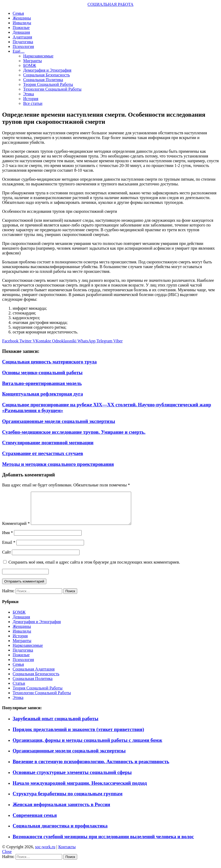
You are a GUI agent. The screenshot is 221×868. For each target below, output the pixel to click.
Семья (18, 13)
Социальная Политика (43, 80)
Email (9, 549)
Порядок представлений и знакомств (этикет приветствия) (78, 736)
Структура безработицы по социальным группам (68, 800)
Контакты (67, 853)
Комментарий (16, 530)
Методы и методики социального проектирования (58, 464)
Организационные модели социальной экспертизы (59, 421)
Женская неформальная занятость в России (61, 811)
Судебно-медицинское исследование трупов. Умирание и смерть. (74, 432)
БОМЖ (30, 65)
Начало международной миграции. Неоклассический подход (80, 789)
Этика (29, 94)
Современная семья (35, 822)
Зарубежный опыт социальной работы (55, 725)
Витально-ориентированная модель (42, 383)
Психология (23, 46)
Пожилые (21, 28)
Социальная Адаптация (34, 675)
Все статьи (33, 103)
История (31, 99)
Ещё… (19, 51)
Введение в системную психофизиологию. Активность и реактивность (91, 768)
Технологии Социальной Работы (52, 89)
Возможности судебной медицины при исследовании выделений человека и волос (103, 843)
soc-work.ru (45, 853)
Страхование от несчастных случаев (43, 453)
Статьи (19, 690)
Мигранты (33, 61)
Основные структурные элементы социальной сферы (72, 779)
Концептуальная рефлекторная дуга (43, 394)
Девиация (21, 32)
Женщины (22, 18)
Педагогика (23, 42)
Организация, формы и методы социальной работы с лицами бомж (87, 746)
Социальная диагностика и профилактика (60, 832)
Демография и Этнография (47, 70)
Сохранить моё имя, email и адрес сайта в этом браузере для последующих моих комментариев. (94, 568)
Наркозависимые (38, 56)
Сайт (6, 558)
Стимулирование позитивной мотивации (48, 443)
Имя (8, 539)
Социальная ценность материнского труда (49, 362)
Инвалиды (22, 23)
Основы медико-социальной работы (42, 373)
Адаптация (22, 37)
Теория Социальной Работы (48, 84)
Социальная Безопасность (46, 75)
